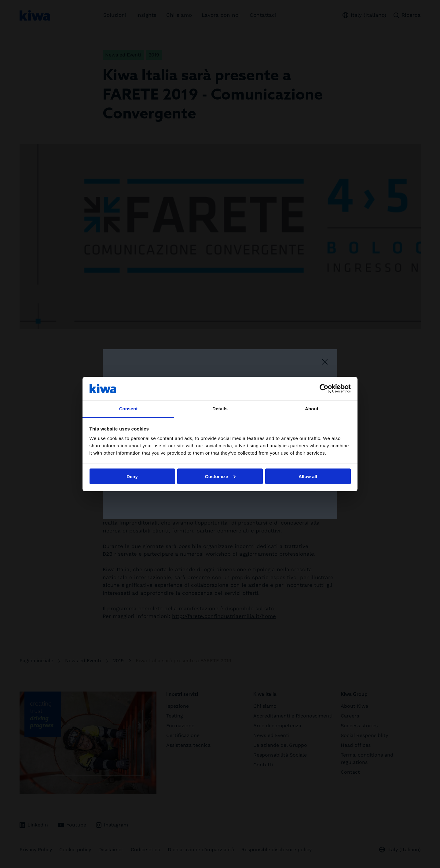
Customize (220, 476)
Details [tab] (220, 409)
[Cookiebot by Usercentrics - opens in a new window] (324, 388)
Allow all (308, 476)
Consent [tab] (128, 409)
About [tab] (312, 409)
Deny (132, 476)
